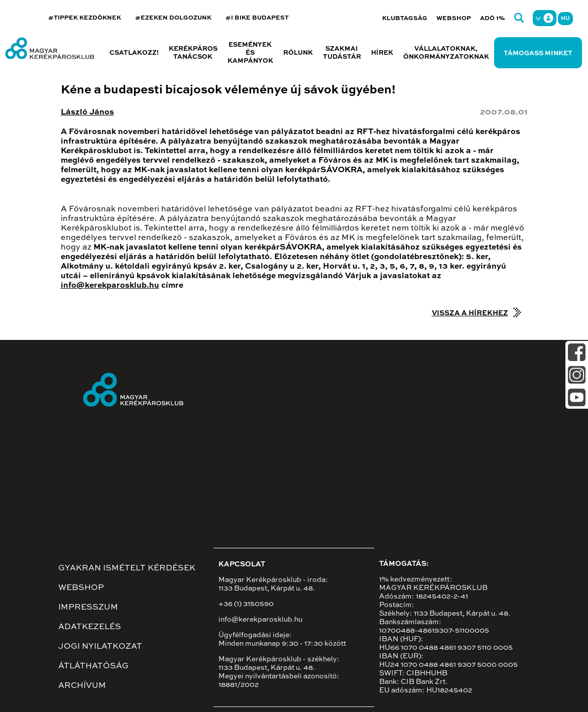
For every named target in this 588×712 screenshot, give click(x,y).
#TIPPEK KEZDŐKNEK (85, 18)
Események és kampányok (250, 53)
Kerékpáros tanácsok (193, 53)
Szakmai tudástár (342, 53)
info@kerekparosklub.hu (110, 286)
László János (87, 112)
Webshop (454, 19)
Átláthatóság (93, 666)
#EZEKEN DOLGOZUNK (173, 18)
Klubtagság (405, 19)
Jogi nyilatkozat (100, 647)
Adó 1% (493, 19)
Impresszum (88, 608)
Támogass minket (538, 53)
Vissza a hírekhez (470, 313)
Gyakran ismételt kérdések (127, 568)
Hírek (382, 53)
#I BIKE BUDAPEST (257, 18)
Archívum (82, 686)
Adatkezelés (90, 627)
